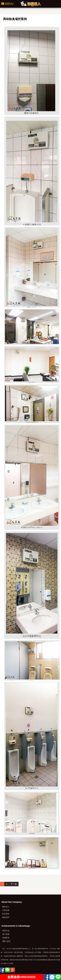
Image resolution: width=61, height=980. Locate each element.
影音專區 (6, 914)
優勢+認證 (6, 941)
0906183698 (28, 977)
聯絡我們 (6, 917)
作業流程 (6, 910)
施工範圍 (6, 934)
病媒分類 (6, 931)
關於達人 (6, 907)
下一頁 (14, 884)
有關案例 (6, 938)
